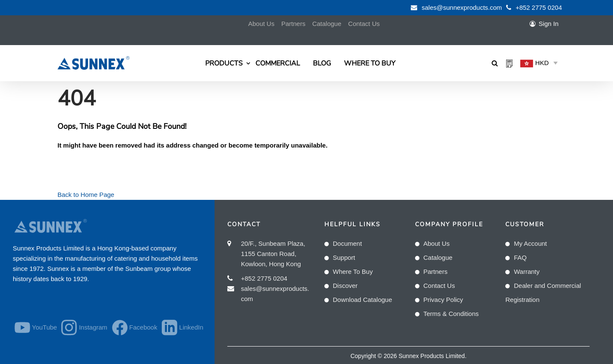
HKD (534, 63)
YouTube (32, 328)
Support (344, 257)
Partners (294, 24)
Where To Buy (370, 63)
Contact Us (364, 24)
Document (347, 243)
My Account (530, 243)
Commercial (278, 63)
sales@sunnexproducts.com (462, 7)
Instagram (80, 328)
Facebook (131, 328)
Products (224, 63)
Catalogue (327, 24)
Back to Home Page (86, 195)
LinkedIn (179, 328)
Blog (322, 63)
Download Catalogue (362, 300)
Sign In (549, 24)
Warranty (527, 272)
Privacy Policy (443, 300)
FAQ (520, 257)
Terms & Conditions (451, 314)
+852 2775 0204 (539, 7)
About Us (261, 24)
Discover (345, 286)
